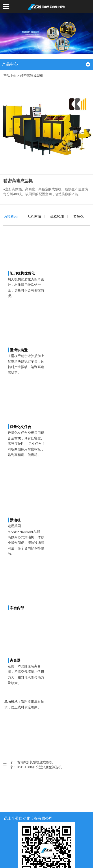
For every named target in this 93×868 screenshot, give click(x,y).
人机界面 (34, 217)
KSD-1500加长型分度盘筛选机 (40, 767)
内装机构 (11, 217)
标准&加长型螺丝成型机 (35, 762)
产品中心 (10, 76)
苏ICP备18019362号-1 (47, 859)
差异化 (78, 217)
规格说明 (57, 217)
